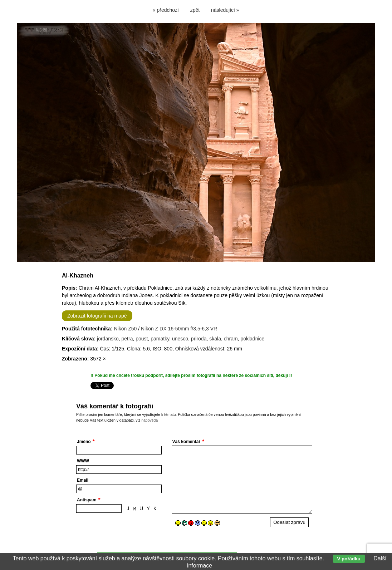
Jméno (84, 442)
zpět (195, 10)
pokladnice (252, 339)
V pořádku (349, 559)
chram (231, 339)
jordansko (108, 339)
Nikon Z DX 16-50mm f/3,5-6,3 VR (179, 329)
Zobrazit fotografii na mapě (97, 316)
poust (142, 339)
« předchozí (166, 10)
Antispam (87, 500)
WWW (83, 461)
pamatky (160, 339)
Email (83, 480)
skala (215, 339)
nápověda (150, 420)
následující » (225, 10)
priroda (199, 339)
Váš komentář (187, 442)
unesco (180, 339)
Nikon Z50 (125, 329)
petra (127, 339)
